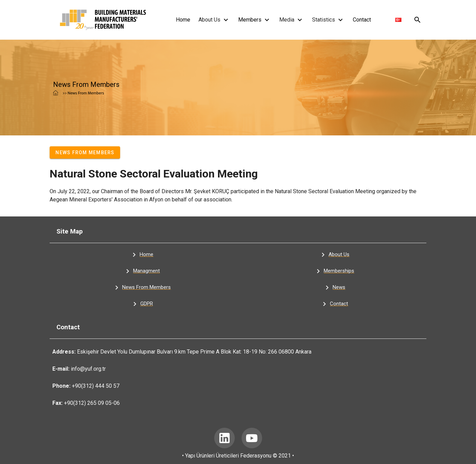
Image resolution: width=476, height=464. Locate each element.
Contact (362, 20)
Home (183, 20)
